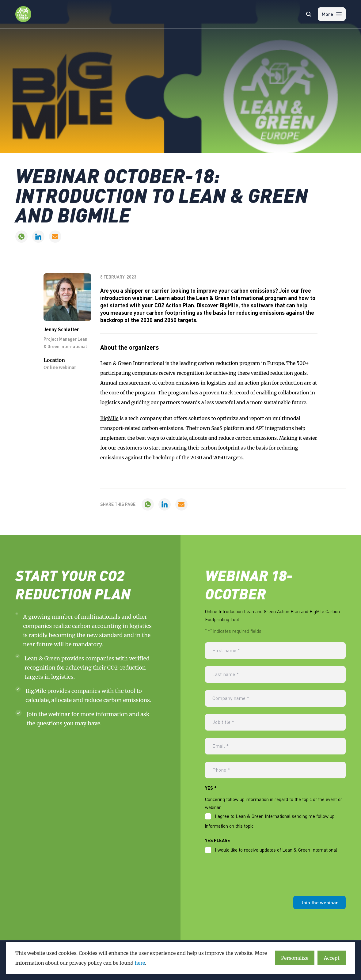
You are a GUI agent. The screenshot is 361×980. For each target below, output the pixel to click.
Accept (332, 958)
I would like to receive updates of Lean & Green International (276, 850)
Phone (222, 770)
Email (221, 746)
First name (227, 651)
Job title (224, 722)
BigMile (109, 418)
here (140, 963)
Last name (226, 674)
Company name (231, 698)
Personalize (295, 958)
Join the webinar (319, 903)
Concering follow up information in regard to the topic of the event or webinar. (274, 803)
